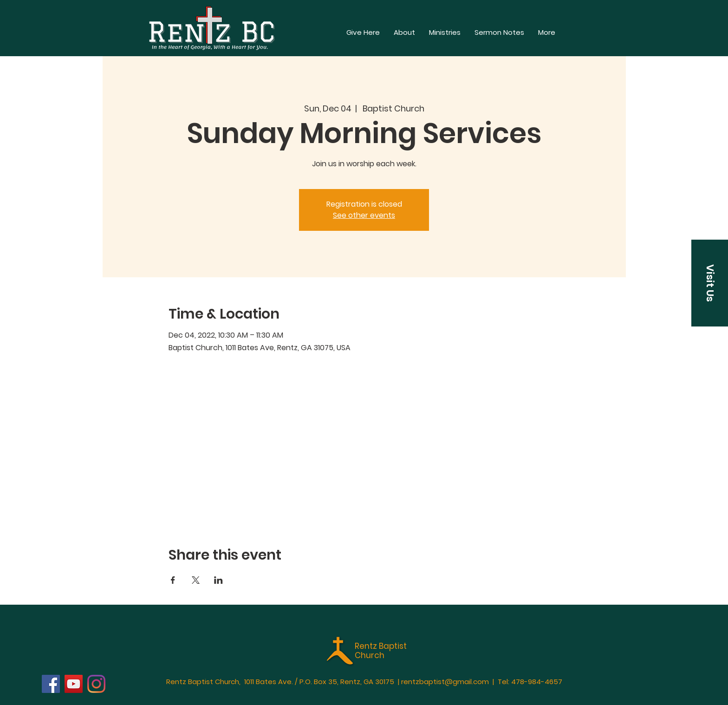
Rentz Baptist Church (381, 651)
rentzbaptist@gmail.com (445, 682)
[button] (547, 33)
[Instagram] (96, 684)
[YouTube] (74, 684)
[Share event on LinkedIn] (218, 580)
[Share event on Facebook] (173, 580)
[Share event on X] (196, 580)
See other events (364, 215)
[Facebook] (51, 684)
